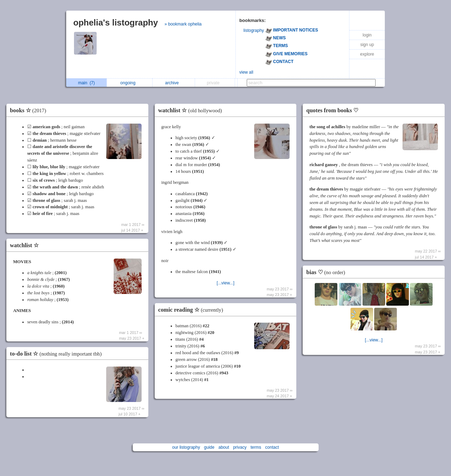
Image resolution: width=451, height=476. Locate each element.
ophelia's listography (116, 22)
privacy (240, 447)
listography (254, 30)
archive (174, 83)
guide (209, 447)
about (224, 447)
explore (367, 54)
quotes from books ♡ (332, 110)
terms (256, 447)
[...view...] (225, 283)
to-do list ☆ (58, 354)
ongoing (130, 83)
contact (272, 447)
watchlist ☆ (24, 245)
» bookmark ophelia (183, 24)
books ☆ (30, 110)
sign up (367, 45)
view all (246, 72)
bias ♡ (327, 272)
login (367, 35)
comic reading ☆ (192, 310)
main (86, 83)
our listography (186, 447)
